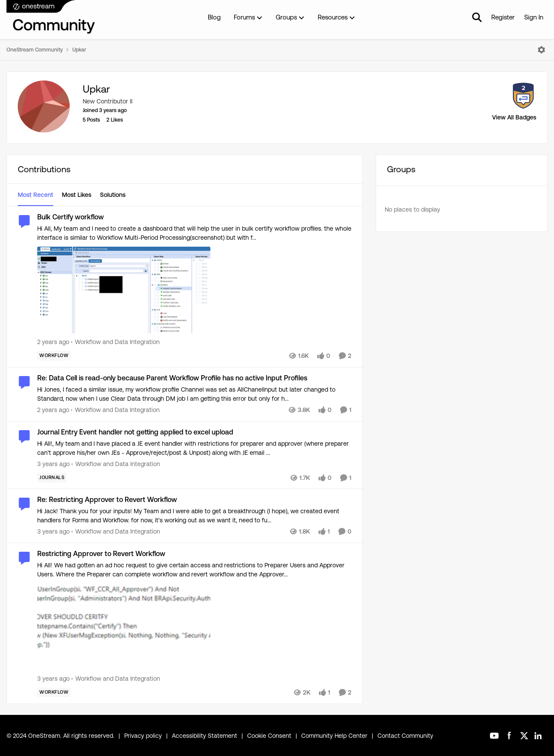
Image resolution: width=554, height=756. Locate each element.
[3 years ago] (53, 464)
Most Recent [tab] (35, 195)
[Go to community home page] (51, 17)
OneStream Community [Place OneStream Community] (35, 50)
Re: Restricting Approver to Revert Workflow (107, 500)
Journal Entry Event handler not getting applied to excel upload (135, 432)
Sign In (534, 17)
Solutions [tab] (113, 195)
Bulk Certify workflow (71, 217)
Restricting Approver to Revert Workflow (101, 554)
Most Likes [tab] (77, 195)
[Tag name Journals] (52, 477)
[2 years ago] (53, 342)
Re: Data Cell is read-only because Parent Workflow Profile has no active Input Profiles (172, 378)
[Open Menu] (541, 50)
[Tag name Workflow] (54, 356)
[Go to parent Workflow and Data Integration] (115, 342)
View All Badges (514, 117)
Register (503, 17)
